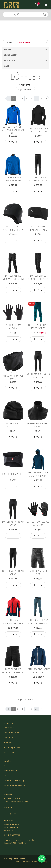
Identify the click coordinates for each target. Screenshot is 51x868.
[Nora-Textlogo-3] (12, 3)
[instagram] (10, 814)
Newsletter (9, 753)
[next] (46, 99)
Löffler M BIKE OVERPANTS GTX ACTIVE (13, 277)
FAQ (6, 766)
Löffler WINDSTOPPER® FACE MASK (13, 376)
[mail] (15, 814)
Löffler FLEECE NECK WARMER (38, 425)
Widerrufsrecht (11, 771)
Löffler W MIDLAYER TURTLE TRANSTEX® (38, 130)
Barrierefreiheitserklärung (16, 785)
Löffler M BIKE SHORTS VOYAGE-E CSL (13, 671)
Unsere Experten (11, 733)
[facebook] (5, 814)
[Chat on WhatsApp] (42, 859)
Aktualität (25, 85)
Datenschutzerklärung (14, 780)
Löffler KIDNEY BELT (13, 474)
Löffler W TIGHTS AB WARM (13, 573)
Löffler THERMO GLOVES (13, 327)
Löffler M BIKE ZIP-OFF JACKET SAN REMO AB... (13, 130)
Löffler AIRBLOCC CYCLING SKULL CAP (13, 228)
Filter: (27, 43)
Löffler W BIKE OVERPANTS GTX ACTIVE (38, 277)
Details (13, 142)
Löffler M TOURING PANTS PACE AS (38, 327)
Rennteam (9, 738)
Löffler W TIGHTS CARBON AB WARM (38, 179)
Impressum (20, 862)
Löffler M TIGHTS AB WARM (13, 523)
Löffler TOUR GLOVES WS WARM (38, 523)
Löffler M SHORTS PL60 (38, 573)
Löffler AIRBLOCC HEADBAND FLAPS (38, 228)
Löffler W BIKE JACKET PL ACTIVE (38, 671)
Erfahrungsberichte (13, 748)
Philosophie (9, 728)
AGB (6, 776)
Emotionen (9, 743)
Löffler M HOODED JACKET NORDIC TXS (38, 474)
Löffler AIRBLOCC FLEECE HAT (13, 425)
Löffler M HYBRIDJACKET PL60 (13, 622)
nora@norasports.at (19, 801)
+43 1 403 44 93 (15, 799)
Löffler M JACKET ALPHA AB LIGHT (13, 179)
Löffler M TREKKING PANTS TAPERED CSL (38, 622)
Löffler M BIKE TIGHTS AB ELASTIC (38, 376)
